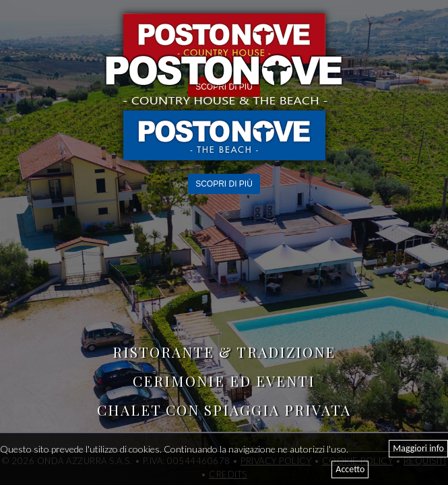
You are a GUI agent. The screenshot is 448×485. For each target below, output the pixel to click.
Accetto (350, 469)
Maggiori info (418, 448)
